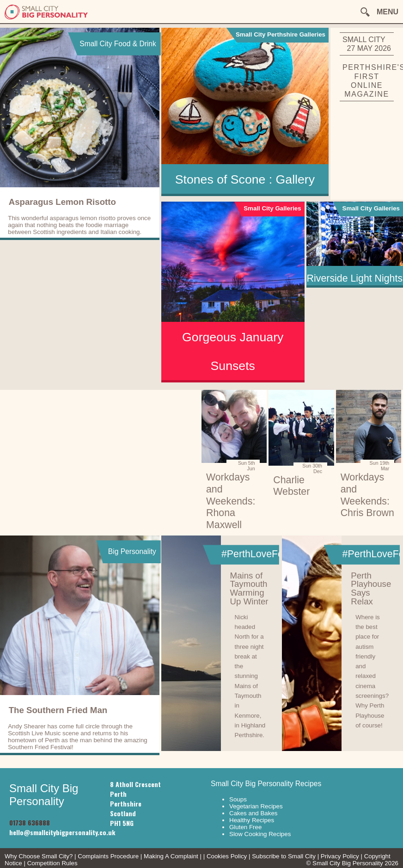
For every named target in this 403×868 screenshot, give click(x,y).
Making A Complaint (171, 856)
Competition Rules (52, 863)
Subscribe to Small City (284, 856)
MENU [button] (388, 12)
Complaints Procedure (108, 856)
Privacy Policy (340, 856)
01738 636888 (30, 822)
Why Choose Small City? (39, 856)
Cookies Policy (227, 856)
